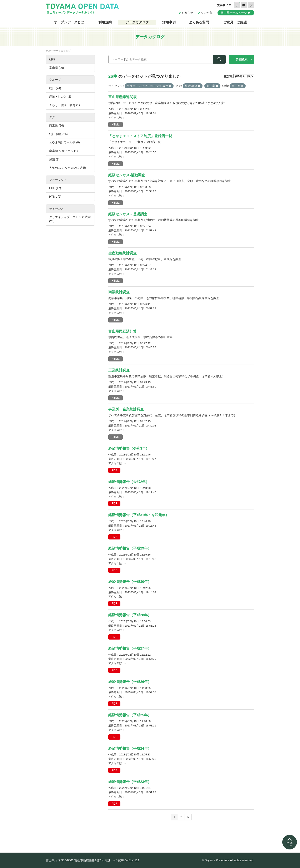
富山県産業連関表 (122, 97)
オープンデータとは (69, 22)
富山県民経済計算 (122, 331)
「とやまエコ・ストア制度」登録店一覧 (140, 136)
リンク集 (207, 13)
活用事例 (169, 22)
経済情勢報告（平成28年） (130, 615)
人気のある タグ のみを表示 (67, 168)
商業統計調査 (119, 292)
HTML (116, 124)
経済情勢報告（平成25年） (130, 715)
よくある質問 (199, 22)
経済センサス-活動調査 (127, 175)
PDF (114, 470)
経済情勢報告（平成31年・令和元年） (139, 515)
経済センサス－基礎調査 (128, 214)
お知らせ (187, 13)
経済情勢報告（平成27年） (130, 648)
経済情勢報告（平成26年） (130, 682)
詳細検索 (242, 59)
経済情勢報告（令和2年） (129, 482)
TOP (48, 51)
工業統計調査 (119, 370)
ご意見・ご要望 (235, 22)
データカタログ (137, 22)
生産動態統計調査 (122, 253)
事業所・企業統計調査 (126, 409)
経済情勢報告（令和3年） (129, 448)
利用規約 (105, 22)
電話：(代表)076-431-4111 (122, 860)
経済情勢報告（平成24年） (130, 748)
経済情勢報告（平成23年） (130, 782)
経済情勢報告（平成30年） (130, 582)
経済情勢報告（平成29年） (130, 548)
